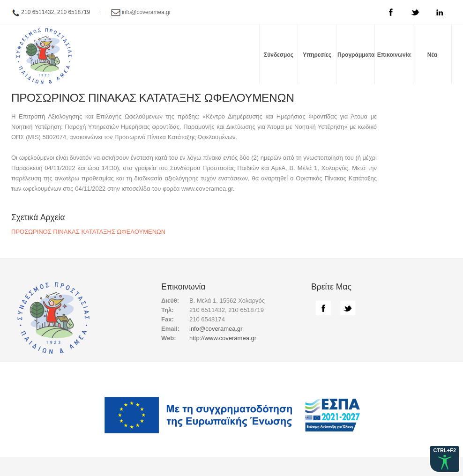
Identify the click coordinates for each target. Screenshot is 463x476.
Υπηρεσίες (317, 55)
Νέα (432, 55)
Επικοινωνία (394, 55)
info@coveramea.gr (146, 12)
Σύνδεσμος (279, 55)
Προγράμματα (356, 55)
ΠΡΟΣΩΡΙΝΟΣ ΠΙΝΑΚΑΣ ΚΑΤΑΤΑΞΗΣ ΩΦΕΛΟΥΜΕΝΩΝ (88, 232)
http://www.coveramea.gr (223, 338)
